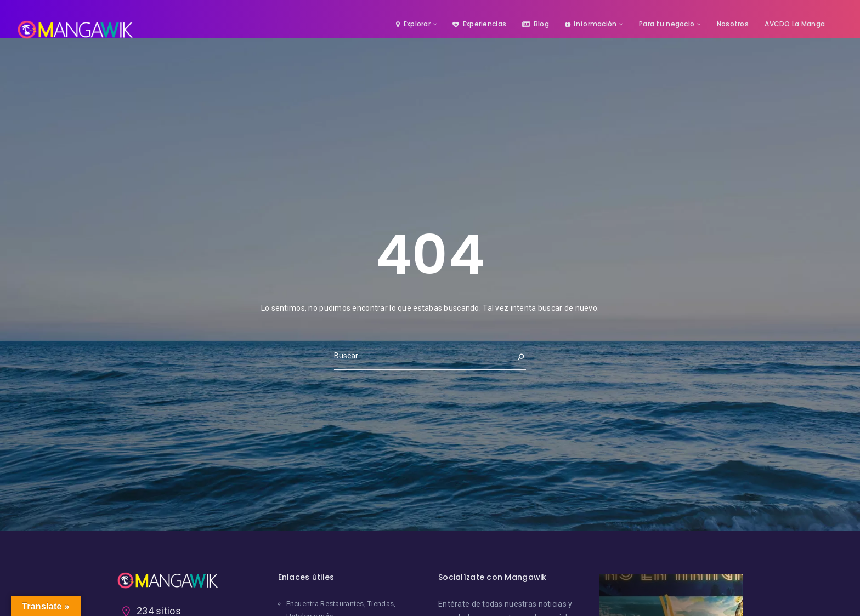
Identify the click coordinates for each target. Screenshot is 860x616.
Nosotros (733, 24)
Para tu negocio (667, 24)
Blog (535, 24)
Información (591, 24)
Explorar (413, 24)
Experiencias (479, 24)
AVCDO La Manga (795, 24)
